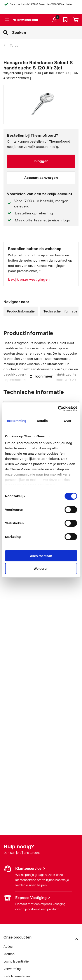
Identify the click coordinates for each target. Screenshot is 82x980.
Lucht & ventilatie (16, 961)
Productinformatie (21, 311)
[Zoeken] (47, 33)
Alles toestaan (41, 556)
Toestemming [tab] (16, 421)
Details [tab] (42, 421)
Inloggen (41, 161)
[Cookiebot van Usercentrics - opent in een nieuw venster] (58, 409)
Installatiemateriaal (17, 976)
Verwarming (12, 969)
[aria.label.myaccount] (55, 20)
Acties (8, 946)
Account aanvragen (41, 178)
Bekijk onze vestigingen (29, 279)
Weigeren (41, 569)
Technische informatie (60, 311)
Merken (9, 954)
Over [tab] (68, 421)
